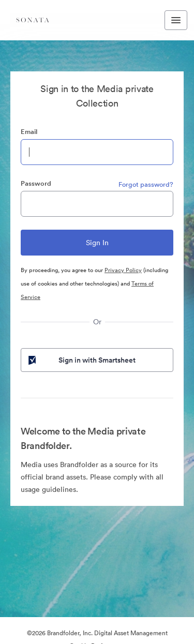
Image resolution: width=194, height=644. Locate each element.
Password (36, 183)
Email (29, 132)
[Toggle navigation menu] (176, 20)
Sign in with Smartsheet (81, 360)
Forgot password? (146, 184)
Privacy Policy (123, 270)
